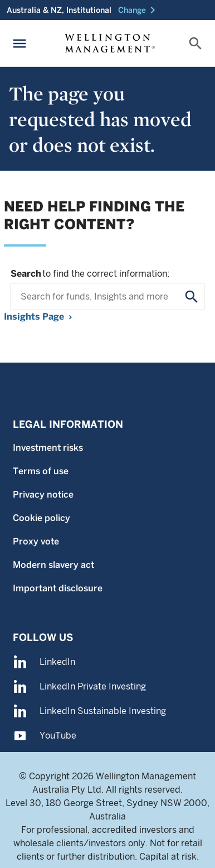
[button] (139, 10)
